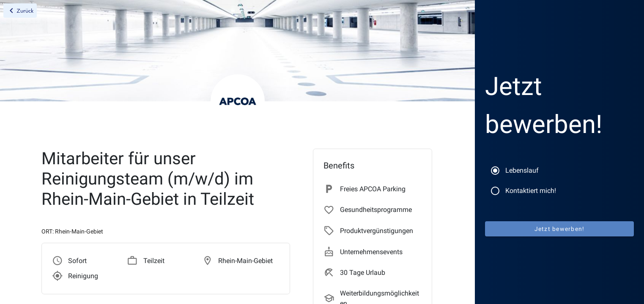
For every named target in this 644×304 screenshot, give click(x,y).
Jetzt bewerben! (559, 229)
